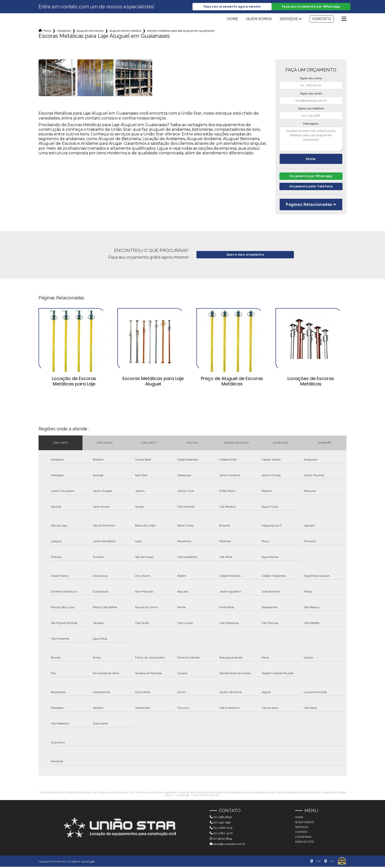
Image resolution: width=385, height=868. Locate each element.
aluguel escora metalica (125, 31)
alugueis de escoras (90, 31)
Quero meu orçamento (245, 256)
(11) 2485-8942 (221, 818)
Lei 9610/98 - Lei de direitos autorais (197, 796)
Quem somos (259, 19)
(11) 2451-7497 (220, 824)
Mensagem (311, 124)
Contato (322, 19)
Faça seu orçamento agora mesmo (232, 7)
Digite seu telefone (311, 109)
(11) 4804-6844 (221, 840)
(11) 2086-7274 (221, 829)
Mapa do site (304, 843)
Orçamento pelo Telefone (311, 188)
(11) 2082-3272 (221, 834)
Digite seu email (311, 94)
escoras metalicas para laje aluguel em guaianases (181, 31)
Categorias (64, 31)
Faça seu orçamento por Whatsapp (311, 7)
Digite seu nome (311, 79)
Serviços (289, 19)
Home (233, 19)
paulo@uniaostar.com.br (227, 845)
